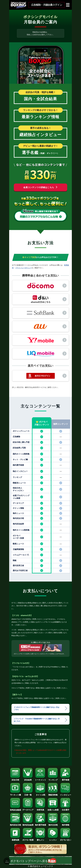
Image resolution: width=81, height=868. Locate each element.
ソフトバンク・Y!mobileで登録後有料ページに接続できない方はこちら (37, 720)
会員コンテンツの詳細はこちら (40, 187)
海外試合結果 (28, 824)
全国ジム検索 (53, 809)
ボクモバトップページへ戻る (33, 861)
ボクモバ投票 (28, 839)
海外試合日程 (15, 824)
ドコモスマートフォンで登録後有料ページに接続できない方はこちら (37, 708)
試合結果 (28, 779)
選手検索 (66, 779)
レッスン (53, 839)
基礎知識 (15, 839)
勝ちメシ (40, 839)
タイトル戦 (40, 794)
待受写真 (40, 809)
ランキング (53, 779)
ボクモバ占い (66, 839)
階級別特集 (53, 794)
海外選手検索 (40, 824)
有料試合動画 (15, 809)
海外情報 (66, 824)
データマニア (28, 809)
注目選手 (66, 809)
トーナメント (40, 779)
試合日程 (15, 779)
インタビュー (66, 794)
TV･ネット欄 (15, 794)
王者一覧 (28, 794)
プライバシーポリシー (23, 268)
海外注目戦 (53, 824)
